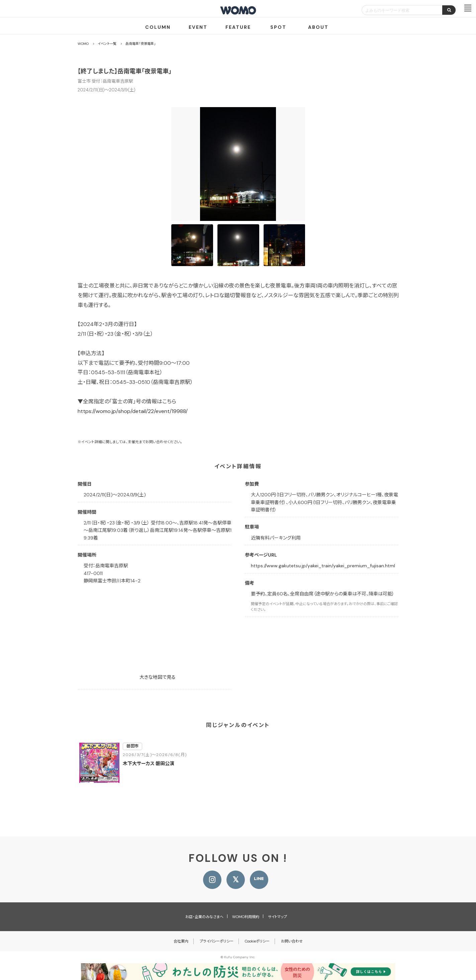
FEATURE (238, 27)
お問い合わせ (292, 941)
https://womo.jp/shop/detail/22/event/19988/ (133, 411)
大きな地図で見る (158, 677)
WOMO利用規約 (246, 917)
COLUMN (158, 27)
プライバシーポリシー (217, 941)
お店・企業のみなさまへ (204, 917)
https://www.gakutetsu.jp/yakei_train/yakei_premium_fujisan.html (323, 566)
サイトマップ (277, 917)
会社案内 (181, 941)
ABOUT (318, 27)
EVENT (198, 27)
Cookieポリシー (257, 941)
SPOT (278, 27)
